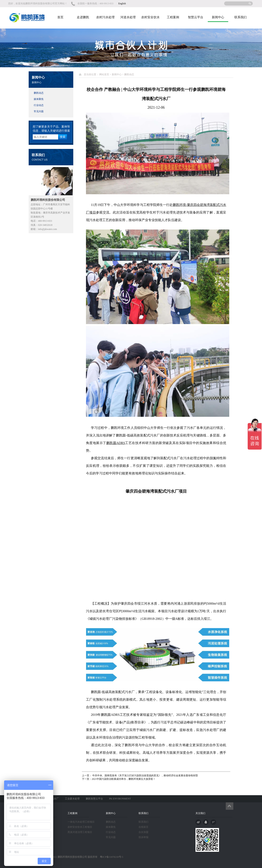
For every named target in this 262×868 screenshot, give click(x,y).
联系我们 (241, 17)
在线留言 (143, 827)
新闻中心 (218, 17)
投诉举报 (143, 837)
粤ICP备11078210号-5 (110, 857)
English (122, 3)
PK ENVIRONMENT (120, 799)
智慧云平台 (196, 17)
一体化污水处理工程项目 (81, 822)
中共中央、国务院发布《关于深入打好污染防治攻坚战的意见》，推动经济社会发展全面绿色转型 (145, 775)
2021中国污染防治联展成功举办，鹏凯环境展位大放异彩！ (124, 779)
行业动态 (39, 105)
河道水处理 (128, 17)
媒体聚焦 (39, 99)
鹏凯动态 (39, 93)
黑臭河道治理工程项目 (80, 832)
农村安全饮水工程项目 (80, 827)
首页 (60, 17)
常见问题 (39, 111)
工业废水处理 (72, 799)
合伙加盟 (143, 832)
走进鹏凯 (83, 17)
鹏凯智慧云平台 (94, 799)
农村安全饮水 (150, 17)
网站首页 (104, 74)
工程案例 (173, 17)
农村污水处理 (105, 17)
